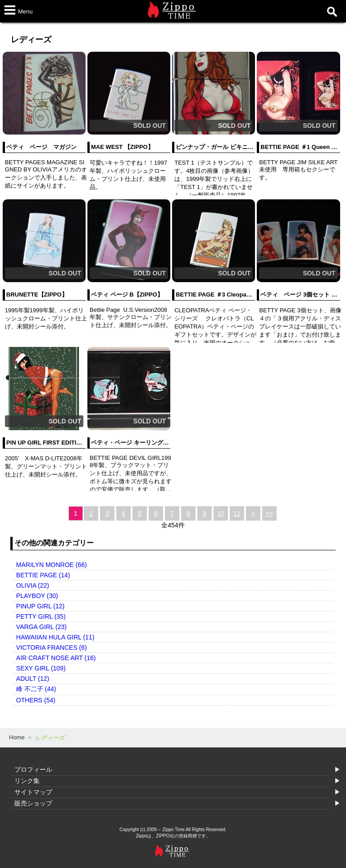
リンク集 (27, 781)
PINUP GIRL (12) (40, 606)
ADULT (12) (33, 679)
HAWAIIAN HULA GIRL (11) (55, 637)
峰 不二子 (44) (36, 689)
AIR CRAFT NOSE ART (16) (56, 658)
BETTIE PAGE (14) (43, 575)
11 (237, 513)
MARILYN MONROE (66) (52, 565)
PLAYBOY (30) (37, 596)
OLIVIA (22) (33, 585)
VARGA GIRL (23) (41, 627)
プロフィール (33, 769)
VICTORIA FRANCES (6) (52, 648)
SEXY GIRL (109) (41, 668)
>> (269, 513)
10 (221, 513)
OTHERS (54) (36, 700)
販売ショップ (33, 803)
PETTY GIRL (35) (41, 616)
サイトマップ (33, 792)
